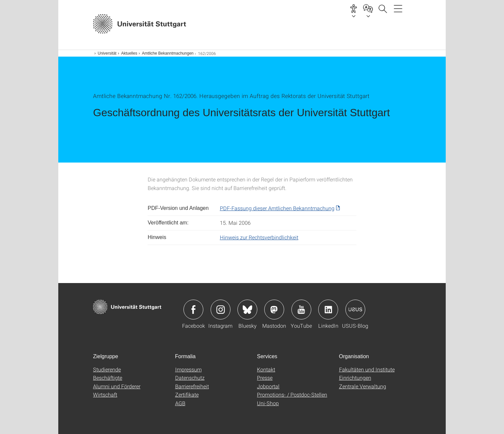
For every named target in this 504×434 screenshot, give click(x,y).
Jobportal (268, 386)
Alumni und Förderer (117, 386)
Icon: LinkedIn (328, 310)
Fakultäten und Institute (367, 369)
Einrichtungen (355, 378)
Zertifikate (187, 394)
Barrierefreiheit (192, 386)
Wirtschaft (105, 394)
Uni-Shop (268, 403)
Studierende (107, 369)
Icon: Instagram (221, 310)
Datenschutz (190, 378)
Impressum (188, 369)
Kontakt (266, 369)
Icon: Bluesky (247, 310)
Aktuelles (129, 53)
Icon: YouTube (301, 310)
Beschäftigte (108, 378)
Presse (265, 378)
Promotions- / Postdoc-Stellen (292, 394)
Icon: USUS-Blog (355, 310)
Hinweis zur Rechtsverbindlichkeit (259, 237)
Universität (107, 53)
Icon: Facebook (193, 310)
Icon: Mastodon (274, 310)
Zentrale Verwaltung (363, 386)
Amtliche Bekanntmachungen (168, 53)
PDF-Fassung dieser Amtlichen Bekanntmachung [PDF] (277, 208)
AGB (180, 403)
